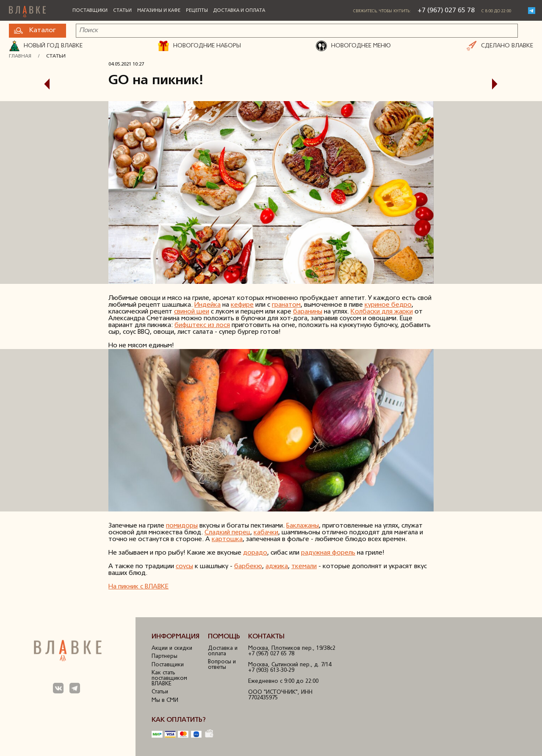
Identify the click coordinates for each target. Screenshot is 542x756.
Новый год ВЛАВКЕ (46, 46)
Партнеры (165, 656)
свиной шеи (192, 312)
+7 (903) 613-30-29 (271, 670)
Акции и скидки (172, 648)
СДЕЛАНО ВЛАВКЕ (500, 46)
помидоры (182, 526)
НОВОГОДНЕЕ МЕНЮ (353, 46)
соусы (184, 566)
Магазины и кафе (159, 11)
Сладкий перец (227, 533)
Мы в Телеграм (75, 688)
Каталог (35, 31)
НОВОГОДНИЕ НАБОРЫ (199, 46)
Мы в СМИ (165, 700)
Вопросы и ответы (222, 665)
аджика (277, 566)
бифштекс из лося (202, 325)
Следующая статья (501, 84)
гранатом (286, 305)
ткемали (304, 566)
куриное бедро (388, 305)
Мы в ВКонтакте (58, 688)
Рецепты (197, 11)
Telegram (532, 11)
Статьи (122, 11)
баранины (308, 312)
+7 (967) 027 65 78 (446, 11)
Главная (20, 56)
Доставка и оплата (239, 11)
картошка (227, 539)
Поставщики (90, 11)
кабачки (266, 533)
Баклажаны (303, 526)
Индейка (207, 305)
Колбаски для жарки (382, 312)
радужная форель (328, 553)
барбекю (248, 566)
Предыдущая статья (41, 84)
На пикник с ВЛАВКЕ (138, 587)
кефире (242, 305)
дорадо (255, 553)
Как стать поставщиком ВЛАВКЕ (169, 678)
